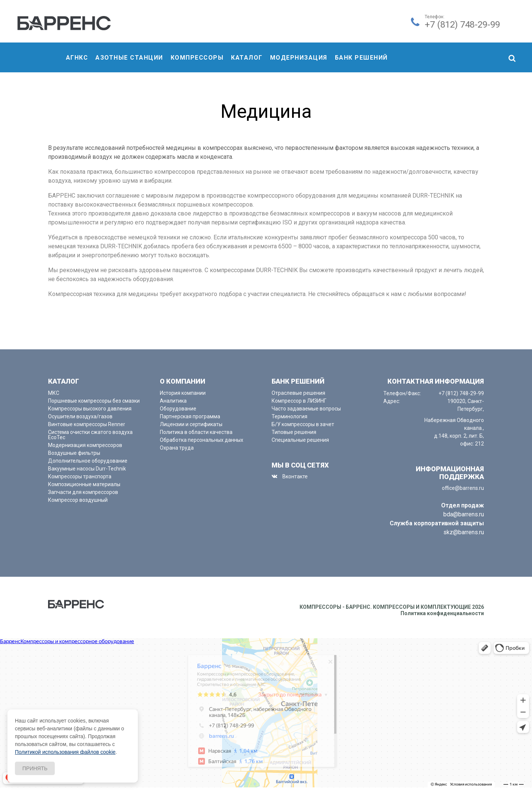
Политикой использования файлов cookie (65, 752)
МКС (54, 393)
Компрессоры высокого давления (90, 409)
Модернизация (299, 58)
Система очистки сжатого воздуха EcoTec (90, 435)
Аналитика (173, 401)
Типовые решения (294, 432)
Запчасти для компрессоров (83, 492)
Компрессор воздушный (78, 500)
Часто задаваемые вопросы (306, 409)
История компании (183, 393)
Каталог (247, 58)
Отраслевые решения (298, 393)
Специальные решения (300, 440)
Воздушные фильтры (74, 453)
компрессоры (197, 58)
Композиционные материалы (84, 484)
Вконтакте (295, 476)
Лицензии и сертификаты (191, 424)
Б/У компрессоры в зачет (303, 424)
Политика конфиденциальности (442, 613)
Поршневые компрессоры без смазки (94, 401)
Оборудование (178, 409)
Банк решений (361, 58)
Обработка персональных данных (202, 440)
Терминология (289, 416)
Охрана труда (177, 448)
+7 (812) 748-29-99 (462, 25)
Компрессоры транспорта (80, 476)
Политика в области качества (196, 432)
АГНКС (77, 58)
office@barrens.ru (463, 488)
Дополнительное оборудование (88, 461)
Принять (35, 768)
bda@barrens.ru (464, 514)
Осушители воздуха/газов (80, 416)
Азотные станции (129, 58)
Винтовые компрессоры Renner (87, 424)
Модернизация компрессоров (85, 445)
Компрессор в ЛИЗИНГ (299, 401)
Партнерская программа (190, 416)
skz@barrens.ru (464, 532)
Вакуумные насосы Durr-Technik (87, 469)
